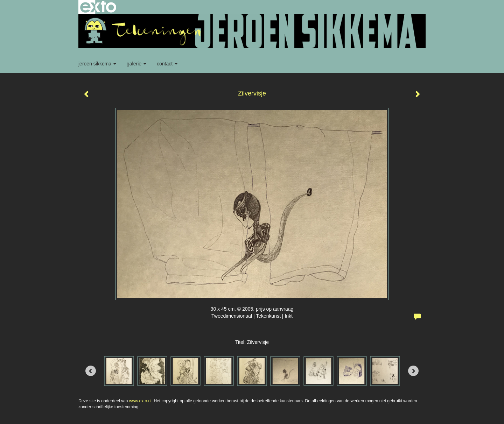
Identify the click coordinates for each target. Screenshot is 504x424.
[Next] (413, 371)
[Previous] (91, 371)
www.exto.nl (140, 401)
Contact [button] (167, 64)
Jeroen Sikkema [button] (97, 64)
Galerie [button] (136, 64)
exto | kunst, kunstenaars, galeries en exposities (98, 7)
